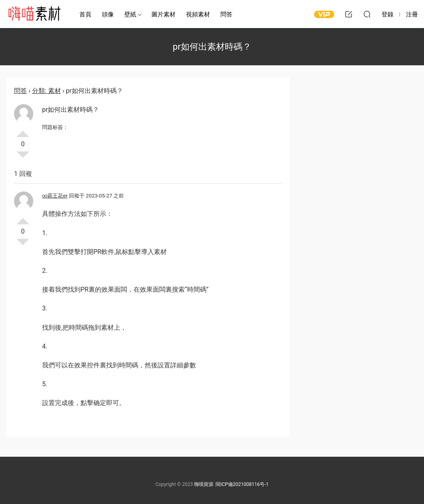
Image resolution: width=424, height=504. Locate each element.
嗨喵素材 (34, 14)
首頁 (85, 14)
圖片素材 (164, 14)
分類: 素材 (46, 91)
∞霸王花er (55, 196)
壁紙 (130, 14)
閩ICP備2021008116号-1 (242, 484)
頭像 (108, 14)
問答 (226, 14)
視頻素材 (198, 14)
